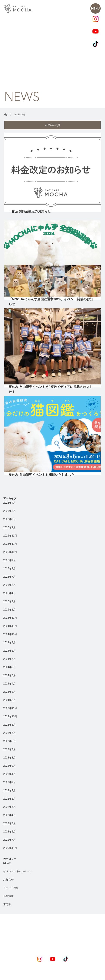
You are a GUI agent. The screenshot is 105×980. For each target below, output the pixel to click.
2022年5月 (9, 807)
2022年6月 (9, 799)
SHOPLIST (60, 938)
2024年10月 (10, 634)
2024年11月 (10, 626)
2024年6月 (9, 667)
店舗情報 (8, 896)
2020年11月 (10, 848)
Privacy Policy (37, 978)
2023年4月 (9, 749)
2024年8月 (9, 651)
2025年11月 (10, 544)
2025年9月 (9, 560)
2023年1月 (9, 774)
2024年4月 (9, 684)
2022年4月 (9, 815)
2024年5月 (9, 675)
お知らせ (8, 880)
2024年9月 (9, 643)
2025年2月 (9, 601)
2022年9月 (9, 782)
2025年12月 (10, 536)
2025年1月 (9, 610)
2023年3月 (9, 758)
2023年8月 (9, 725)
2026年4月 (9, 503)
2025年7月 (9, 577)
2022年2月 (9, 832)
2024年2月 (9, 700)
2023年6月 (9, 733)
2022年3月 (9, 823)
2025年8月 (9, 569)
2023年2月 (9, 766)
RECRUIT (41, 945)
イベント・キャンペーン (18, 871)
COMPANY (84, 938)
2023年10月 (10, 717)
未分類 (7, 904)
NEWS (7, 863)
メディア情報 (11, 888)
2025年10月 (10, 552)
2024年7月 (9, 659)
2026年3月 (9, 511)
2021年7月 (9, 840)
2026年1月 (9, 527)
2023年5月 (9, 741)
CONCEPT (21, 938)
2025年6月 (9, 585)
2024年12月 (10, 618)
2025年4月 (9, 593)
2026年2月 (9, 519)
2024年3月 (9, 692)
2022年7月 (9, 790)
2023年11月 (10, 708)
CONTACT (63, 945)
